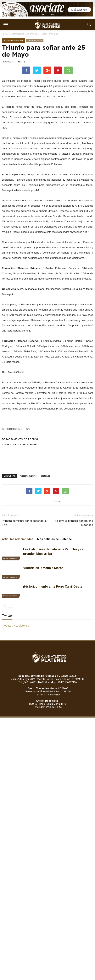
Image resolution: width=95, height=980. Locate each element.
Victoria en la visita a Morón (43, 568)
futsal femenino (28, 476)
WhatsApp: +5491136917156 (61, 682)
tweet (58, 501)
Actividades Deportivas (24, 34)
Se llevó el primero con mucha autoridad (74, 523)
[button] (90, 25)
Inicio (5, 34)
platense (46, 476)
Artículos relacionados (18, 539)
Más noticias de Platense (54, 539)
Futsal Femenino (49, 34)
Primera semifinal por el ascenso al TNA (24, 523)
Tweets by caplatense (16, 625)
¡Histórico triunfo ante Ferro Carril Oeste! (53, 586)
